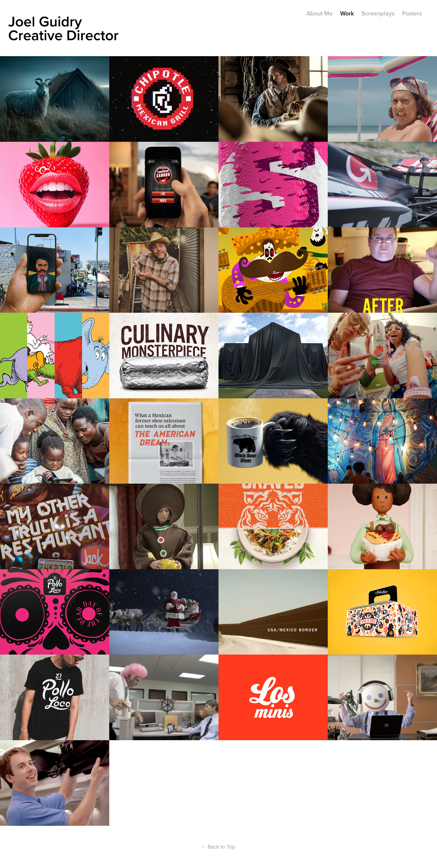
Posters (412, 13)
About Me (320, 13)
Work (347, 13)
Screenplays (378, 13)
